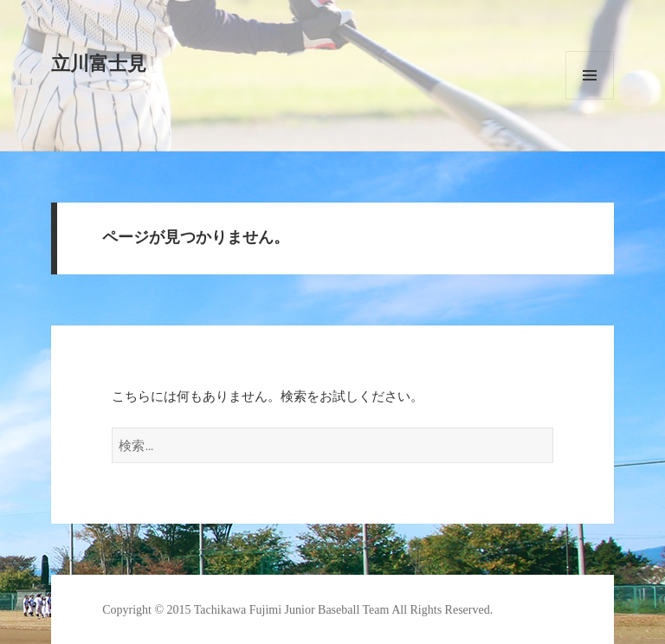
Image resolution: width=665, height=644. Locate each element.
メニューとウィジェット (590, 75)
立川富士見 (99, 64)
